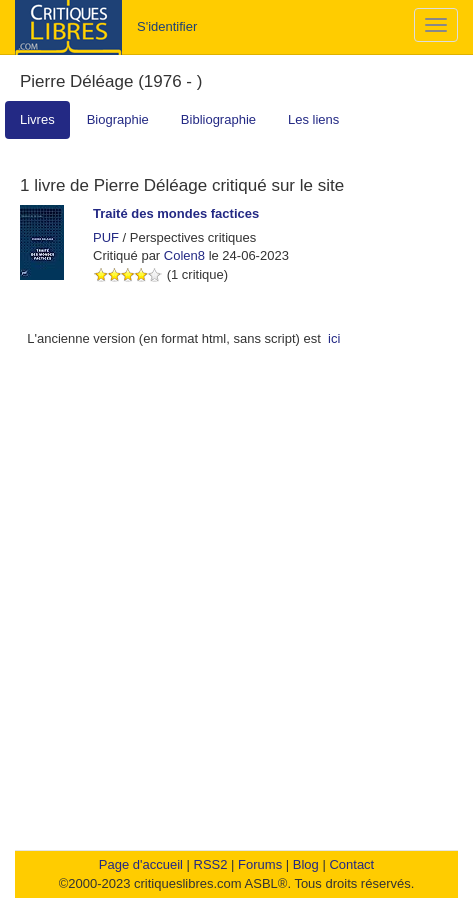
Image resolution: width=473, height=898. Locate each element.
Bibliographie (218, 119)
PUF (106, 237)
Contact (351, 864)
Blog (306, 864)
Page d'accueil (141, 864)
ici (334, 338)
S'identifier (167, 26)
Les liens (313, 119)
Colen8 (184, 255)
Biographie (118, 119)
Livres (37, 119)
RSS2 (211, 864)
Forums (260, 864)
